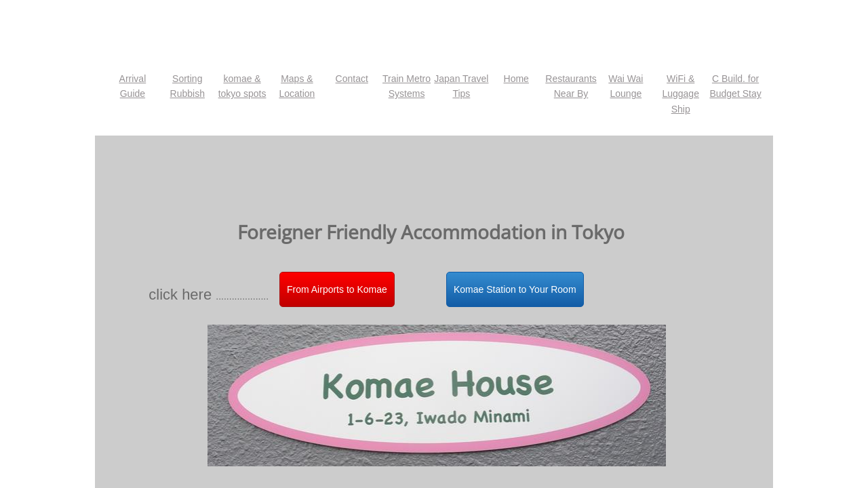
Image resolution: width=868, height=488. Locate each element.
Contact (352, 79)
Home (516, 79)
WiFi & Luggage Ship (680, 94)
